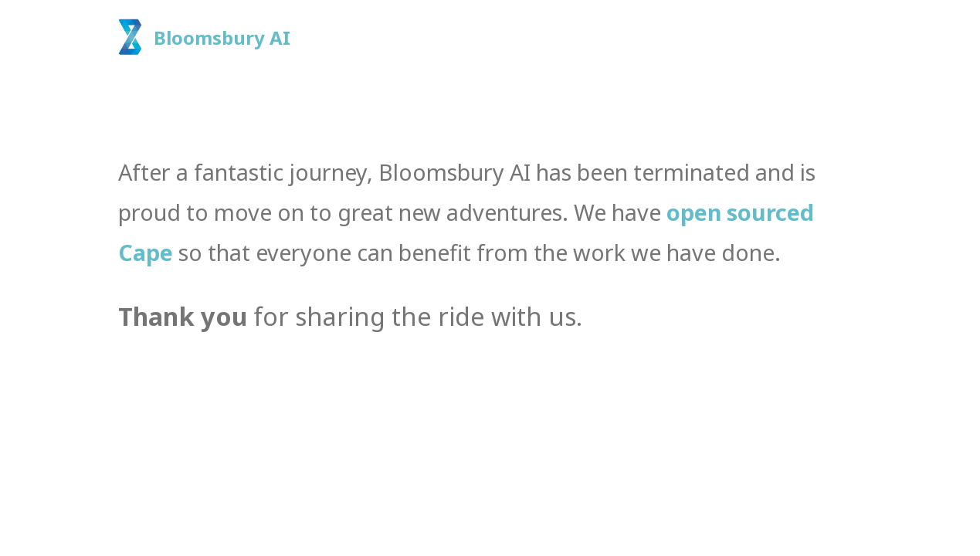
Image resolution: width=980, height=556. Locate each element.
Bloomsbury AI (222, 37)
